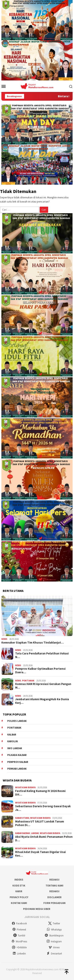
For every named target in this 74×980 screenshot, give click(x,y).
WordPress (19, 941)
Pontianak (28, 681)
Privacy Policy (19, 897)
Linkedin (19, 954)
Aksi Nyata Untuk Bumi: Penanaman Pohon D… (44, 839)
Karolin (13, 741)
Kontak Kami (19, 903)
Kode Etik (19, 886)
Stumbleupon (54, 936)
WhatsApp (54, 930)
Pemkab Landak (17, 769)
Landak (35, 833)
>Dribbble (19, 947)
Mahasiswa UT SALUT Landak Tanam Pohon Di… (40, 823)
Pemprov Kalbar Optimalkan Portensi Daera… (40, 671)
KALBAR (12, 735)
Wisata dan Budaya (25, 787)
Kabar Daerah (23, 833)
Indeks (19, 880)
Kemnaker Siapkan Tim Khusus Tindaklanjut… (33, 643)
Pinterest (19, 930)
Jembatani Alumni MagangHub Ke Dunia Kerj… (42, 701)
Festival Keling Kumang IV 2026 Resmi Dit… (40, 793)
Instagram (54, 941)
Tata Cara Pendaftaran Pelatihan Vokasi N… (42, 655)
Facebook (19, 923)
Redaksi (54, 880)
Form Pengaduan (54, 903)
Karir (19, 891)
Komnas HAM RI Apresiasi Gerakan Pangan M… (43, 686)
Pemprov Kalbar (18, 762)
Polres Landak (17, 721)
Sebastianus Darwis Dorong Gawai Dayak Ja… (43, 808)
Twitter (54, 923)
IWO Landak (15, 748)
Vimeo (54, 947)
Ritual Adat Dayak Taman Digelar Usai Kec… (40, 854)
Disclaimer (54, 897)
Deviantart (54, 954)
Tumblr (19, 936)
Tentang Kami (54, 886)
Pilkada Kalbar (17, 755)
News (4, 639)
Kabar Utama (22, 818)
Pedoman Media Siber (37, 909)
